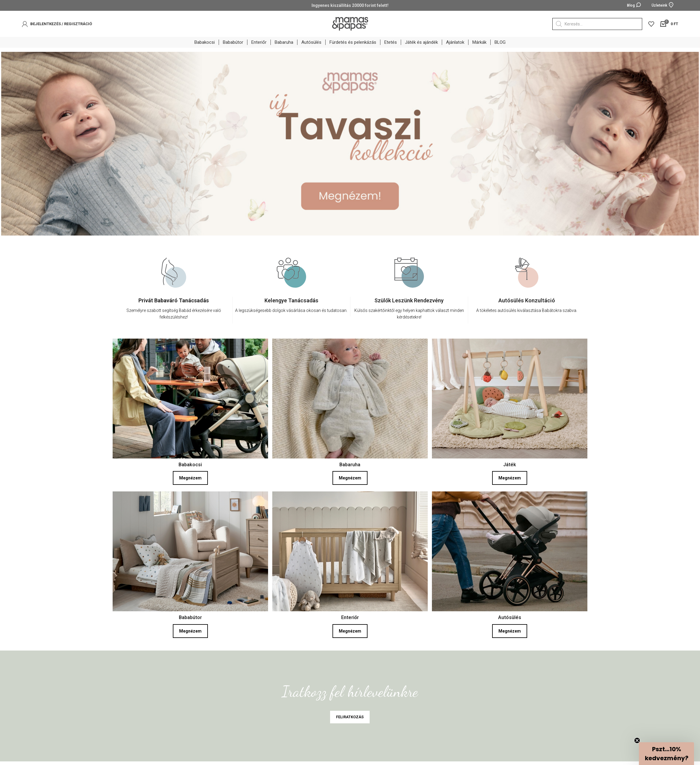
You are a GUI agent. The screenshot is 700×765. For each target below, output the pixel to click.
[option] (174, 295)
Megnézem (190, 478)
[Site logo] (350, 23)
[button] (666, 754)
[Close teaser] (637, 740)
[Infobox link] (174, 310)
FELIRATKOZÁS (350, 717)
